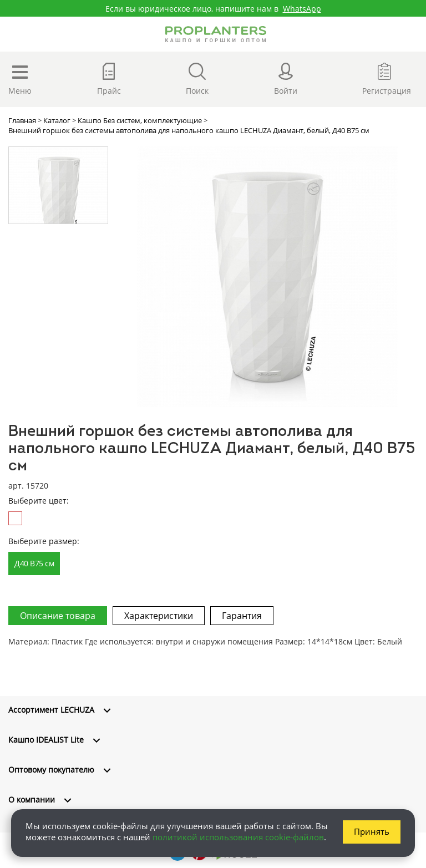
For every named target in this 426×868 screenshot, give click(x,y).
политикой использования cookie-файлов (238, 837)
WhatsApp (302, 9)
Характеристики (159, 616)
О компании (32, 800)
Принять (372, 831)
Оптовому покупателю (51, 770)
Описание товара (58, 616)
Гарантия (242, 616)
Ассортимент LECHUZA (51, 710)
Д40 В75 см (34, 563)
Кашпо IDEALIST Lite (46, 740)
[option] (267, 277)
